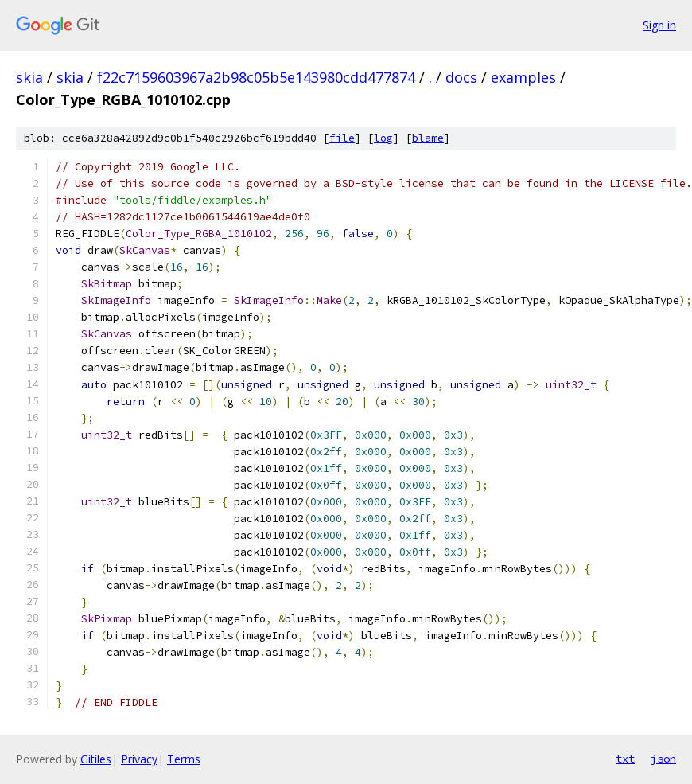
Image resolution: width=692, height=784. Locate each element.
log (383, 138)
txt (625, 759)
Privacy (139, 759)
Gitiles (96, 759)
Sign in (659, 25)
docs (461, 77)
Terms (184, 759)
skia (29, 77)
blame (428, 138)
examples (523, 77)
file (342, 138)
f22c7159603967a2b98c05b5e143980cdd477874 (256, 77)
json (663, 759)
